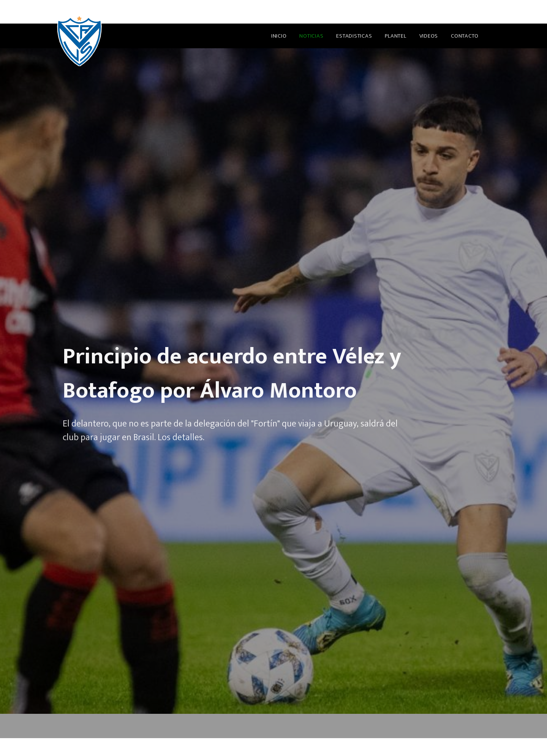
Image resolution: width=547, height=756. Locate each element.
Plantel (395, 36)
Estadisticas (354, 36)
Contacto (465, 36)
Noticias (311, 36)
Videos (429, 36)
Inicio (279, 36)
